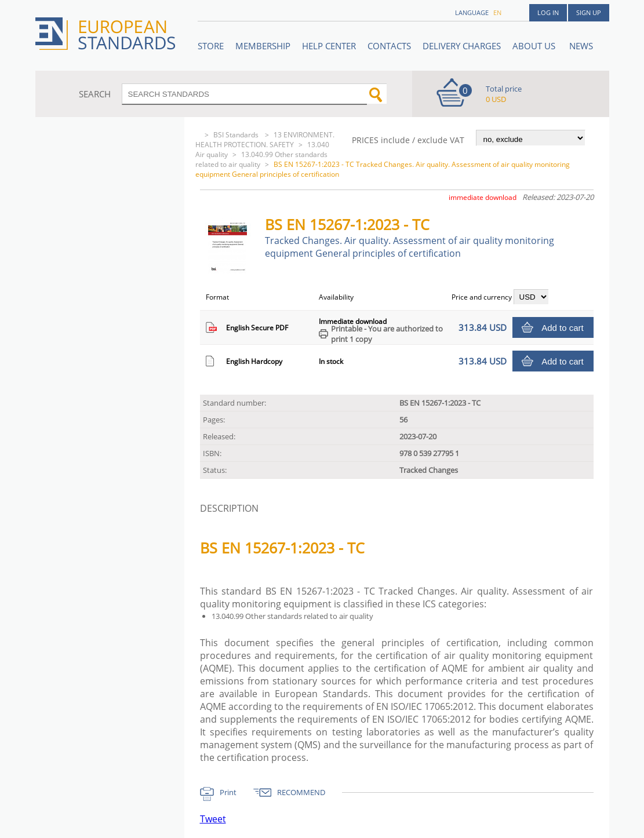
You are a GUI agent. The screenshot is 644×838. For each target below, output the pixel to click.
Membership (263, 46)
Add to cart (563, 328)
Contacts (389, 46)
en (497, 12)
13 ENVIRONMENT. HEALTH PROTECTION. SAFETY (265, 140)
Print (228, 792)
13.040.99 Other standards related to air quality (261, 159)
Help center (329, 46)
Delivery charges (462, 46)
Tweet (213, 819)
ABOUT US (535, 46)
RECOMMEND (301, 792)
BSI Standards (237, 135)
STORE (211, 46)
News (581, 46)
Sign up (589, 12)
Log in (548, 12)
